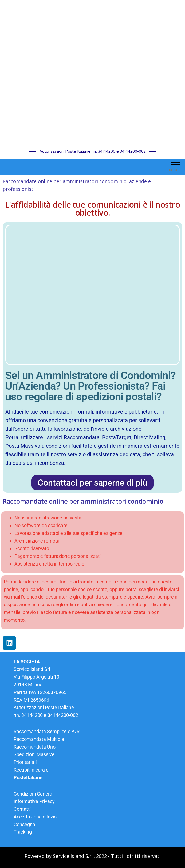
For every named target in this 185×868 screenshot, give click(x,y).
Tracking (23, 832)
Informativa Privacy (34, 801)
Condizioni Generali (34, 794)
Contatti (22, 809)
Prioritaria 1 (26, 762)
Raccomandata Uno (35, 747)
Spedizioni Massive (34, 754)
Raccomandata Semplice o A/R (47, 731)
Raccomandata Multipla (39, 739)
